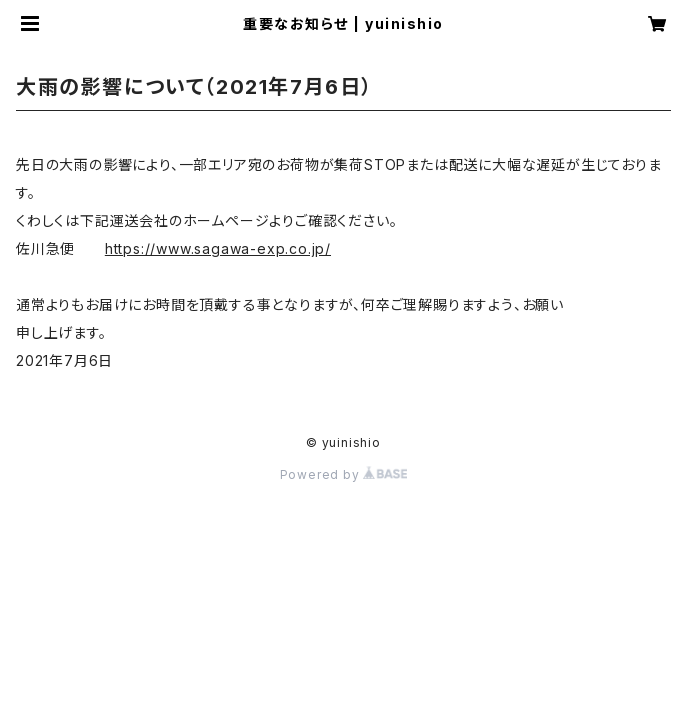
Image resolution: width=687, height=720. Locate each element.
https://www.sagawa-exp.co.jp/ (218, 248)
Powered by (344, 474)
